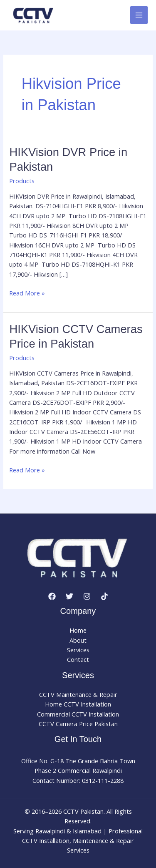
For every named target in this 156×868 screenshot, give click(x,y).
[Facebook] (52, 596)
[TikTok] (104, 596)
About (78, 640)
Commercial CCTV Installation (78, 714)
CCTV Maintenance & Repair (78, 694)
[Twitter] (69, 596)
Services (78, 650)
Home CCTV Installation (78, 704)
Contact (78, 659)
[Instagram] (87, 596)
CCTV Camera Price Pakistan (78, 724)
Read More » (27, 293)
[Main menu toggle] (139, 15)
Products (22, 181)
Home (78, 630)
